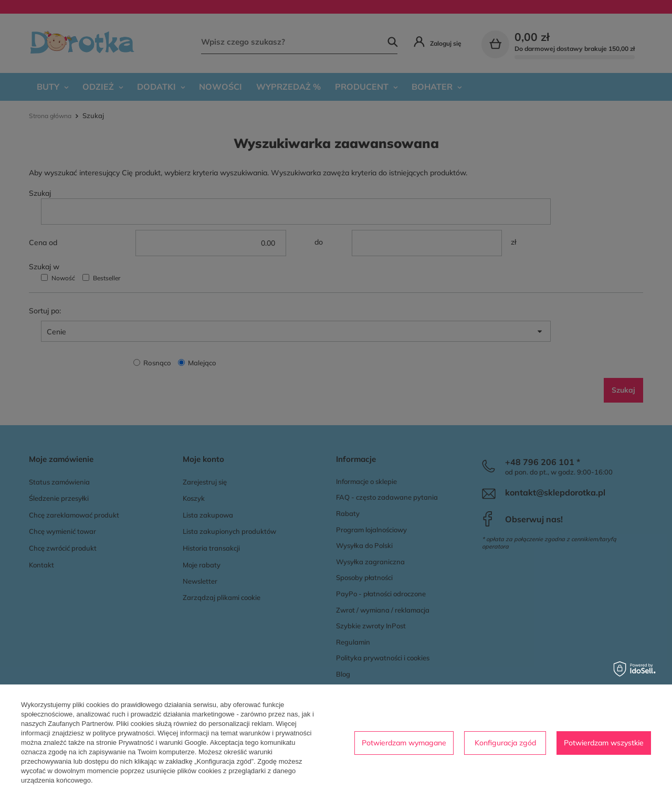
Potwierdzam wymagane (404, 743)
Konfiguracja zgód (505, 743)
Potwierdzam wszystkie (604, 743)
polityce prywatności (123, 733)
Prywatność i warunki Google (163, 742)
